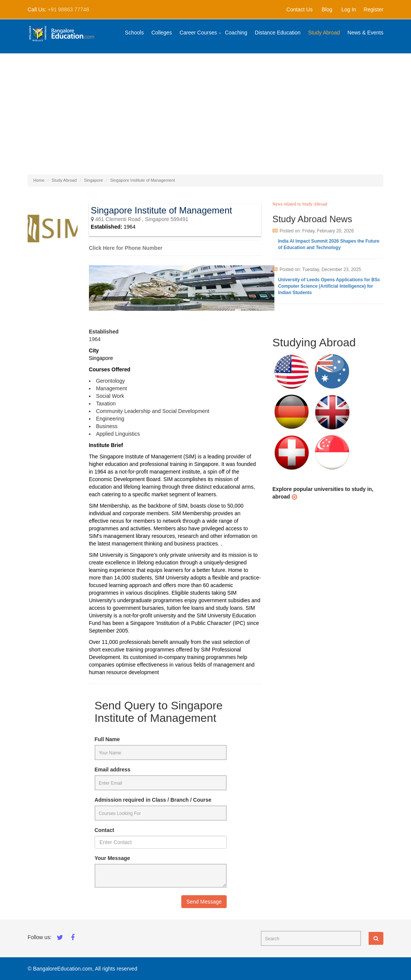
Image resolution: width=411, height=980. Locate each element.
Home (39, 180)
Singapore (93, 180)
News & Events (365, 33)
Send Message (204, 902)
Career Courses (198, 33)
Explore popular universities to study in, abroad (323, 493)
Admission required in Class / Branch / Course (153, 800)
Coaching (236, 33)
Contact (104, 830)
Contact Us (300, 9)
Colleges (162, 33)
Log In (349, 9)
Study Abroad (324, 33)
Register (374, 9)
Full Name (107, 739)
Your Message (112, 858)
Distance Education (278, 33)
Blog (327, 9)
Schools (134, 33)
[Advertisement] (205, 110)
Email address (113, 770)
